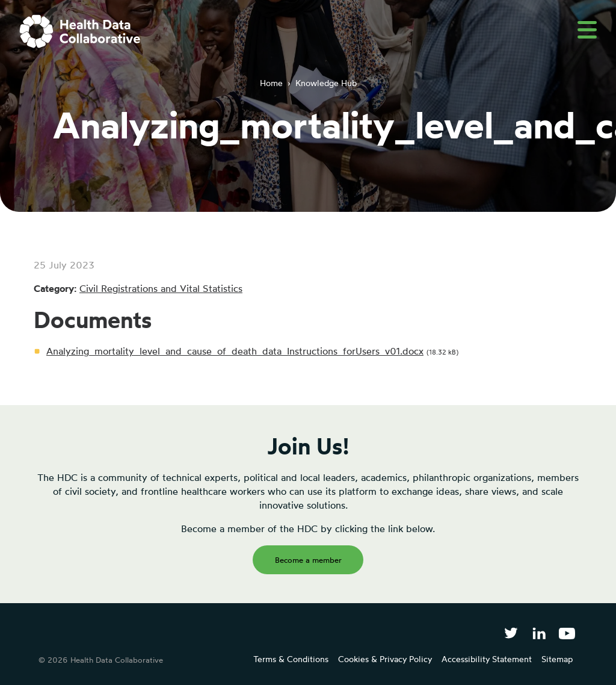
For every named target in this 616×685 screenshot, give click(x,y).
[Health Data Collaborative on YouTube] (567, 633)
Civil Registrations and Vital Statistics (161, 288)
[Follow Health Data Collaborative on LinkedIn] (539, 633)
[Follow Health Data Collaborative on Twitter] (511, 633)
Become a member (308, 560)
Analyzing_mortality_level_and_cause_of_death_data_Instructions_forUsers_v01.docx (235, 351)
